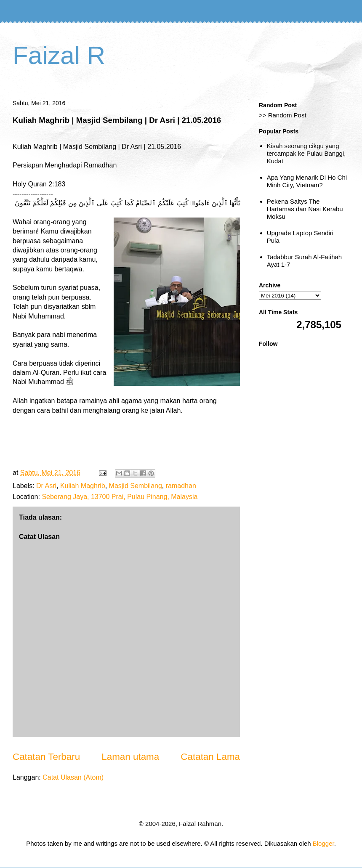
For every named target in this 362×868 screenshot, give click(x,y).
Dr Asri (46, 486)
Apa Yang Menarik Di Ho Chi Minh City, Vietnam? (307, 181)
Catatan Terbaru (46, 757)
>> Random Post (283, 115)
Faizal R (59, 55)
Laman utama (130, 757)
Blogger (323, 843)
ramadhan (181, 486)
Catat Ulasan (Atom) (73, 777)
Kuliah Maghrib (83, 486)
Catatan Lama (210, 757)
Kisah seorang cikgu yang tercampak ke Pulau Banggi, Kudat (306, 153)
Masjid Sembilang (136, 486)
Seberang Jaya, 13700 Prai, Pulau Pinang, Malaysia (120, 497)
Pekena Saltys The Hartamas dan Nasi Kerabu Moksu (305, 209)
